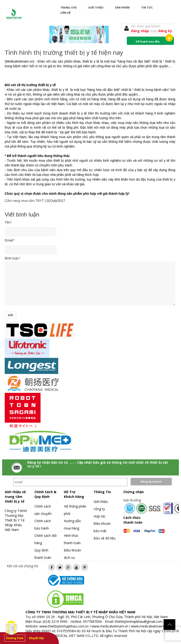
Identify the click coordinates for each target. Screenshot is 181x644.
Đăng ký (165, 31)
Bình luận (12, 258)
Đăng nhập (140, 31)
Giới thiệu (96, 7)
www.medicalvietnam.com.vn (153, 626)
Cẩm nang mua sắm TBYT (24, 201)
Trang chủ (68, 7)
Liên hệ (65, 13)
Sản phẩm (122, 7)
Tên (8, 222)
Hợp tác (100, 516)
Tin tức (147, 7)
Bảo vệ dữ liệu (105, 538)
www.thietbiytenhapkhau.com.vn (64, 626)
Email (9, 240)
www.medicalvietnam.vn (110, 626)
